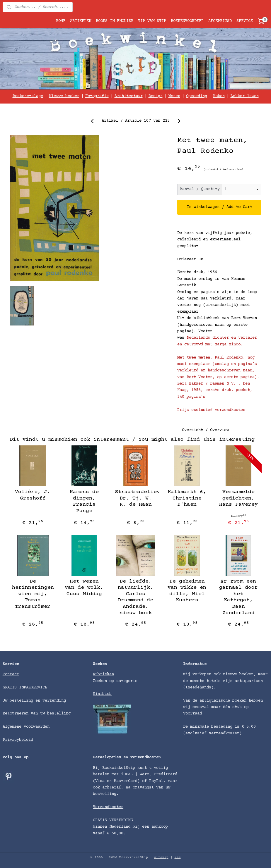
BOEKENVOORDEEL (187, 21)
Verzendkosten (108, 807)
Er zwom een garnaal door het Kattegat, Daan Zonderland (238, 597)
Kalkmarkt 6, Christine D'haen (187, 498)
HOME (61, 21)
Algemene (13, 727)
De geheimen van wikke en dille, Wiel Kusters (187, 591)
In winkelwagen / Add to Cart (219, 207)
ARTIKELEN (81, 21)
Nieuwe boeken (64, 96)
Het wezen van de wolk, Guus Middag (84, 588)
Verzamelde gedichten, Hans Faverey (238, 498)
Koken (219, 96)
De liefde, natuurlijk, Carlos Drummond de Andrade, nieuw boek (135, 597)
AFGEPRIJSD (220, 21)
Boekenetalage (28, 96)
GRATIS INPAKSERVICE (25, 688)
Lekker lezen (245, 96)
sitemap (161, 857)
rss (178, 857)
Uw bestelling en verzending (34, 701)
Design (156, 96)
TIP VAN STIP (152, 21)
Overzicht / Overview (205, 430)
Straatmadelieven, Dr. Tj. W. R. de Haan (135, 498)
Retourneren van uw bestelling (37, 714)
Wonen (174, 96)
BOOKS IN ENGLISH (115, 21)
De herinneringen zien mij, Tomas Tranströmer (33, 594)
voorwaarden (37, 727)
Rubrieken (103, 674)
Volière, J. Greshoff (33, 495)
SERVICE (245, 21)
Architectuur (129, 96)
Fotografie (97, 96)
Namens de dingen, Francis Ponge (84, 501)
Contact (11, 674)
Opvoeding (197, 96)
